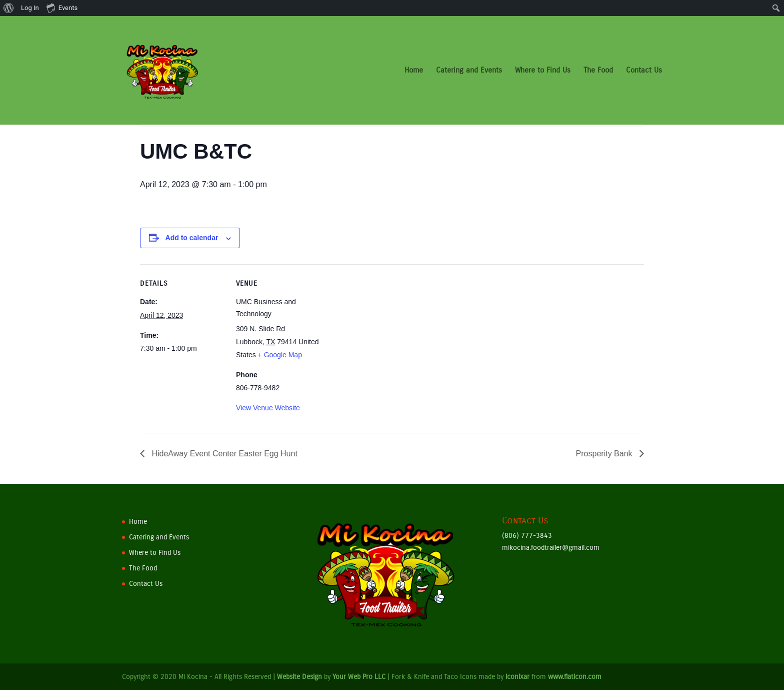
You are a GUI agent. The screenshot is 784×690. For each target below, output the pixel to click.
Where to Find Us (543, 71)
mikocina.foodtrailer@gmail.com (551, 548)
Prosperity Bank (605, 454)
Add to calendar (192, 238)
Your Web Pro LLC (359, 677)
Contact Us (644, 71)
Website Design (299, 677)
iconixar (517, 677)
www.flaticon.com (575, 677)
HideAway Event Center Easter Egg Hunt (223, 454)
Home (414, 71)
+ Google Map (280, 355)
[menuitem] (9, 8)
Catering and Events (469, 71)
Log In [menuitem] (30, 8)
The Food (598, 71)
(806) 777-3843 (527, 536)
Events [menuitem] (62, 8)
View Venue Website (268, 408)
